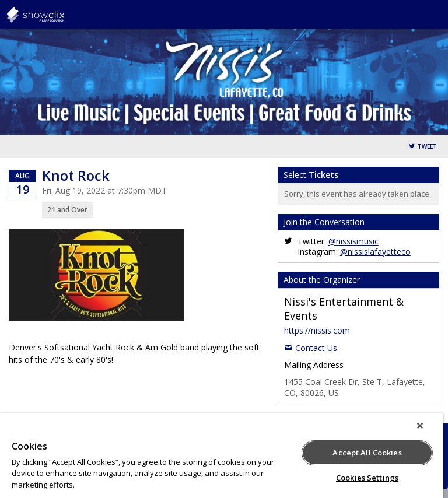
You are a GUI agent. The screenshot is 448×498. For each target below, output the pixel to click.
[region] (222, 456)
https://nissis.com (317, 330)
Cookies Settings (367, 478)
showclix (64, 15)
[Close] (420, 426)
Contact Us (316, 348)
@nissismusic (353, 241)
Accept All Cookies (367, 453)
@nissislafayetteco (375, 252)
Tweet (427, 147)
